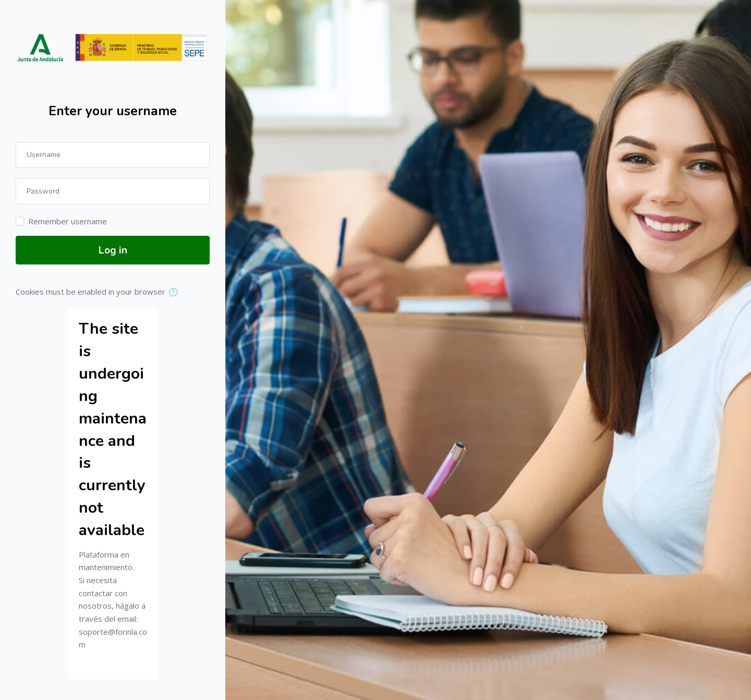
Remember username (68, 221)
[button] (175, 293)
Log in (113, 250)
